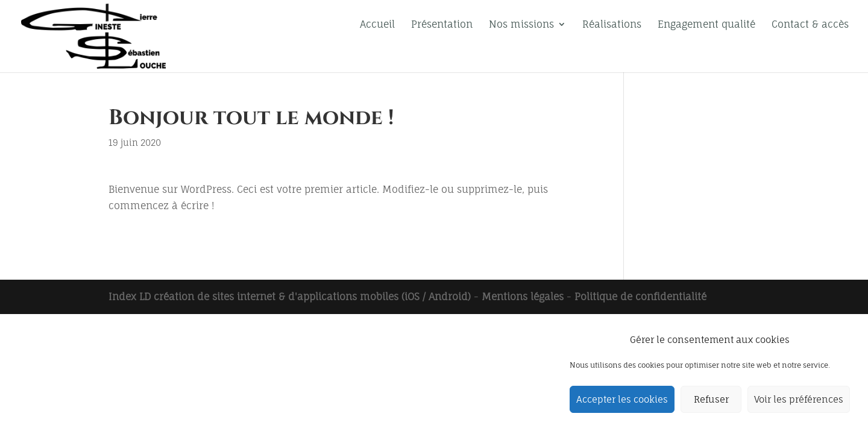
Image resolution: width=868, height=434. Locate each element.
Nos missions (521, 25)
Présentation (442, 25)
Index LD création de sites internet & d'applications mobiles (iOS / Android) (290, 297)
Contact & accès (810, 25)
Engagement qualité (706, 25)
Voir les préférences (799, 399)
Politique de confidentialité (640, 297)
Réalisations (612, 25)
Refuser (711, 399)
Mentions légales (523, 297)
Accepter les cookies (622, 399)
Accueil (377, 25)
